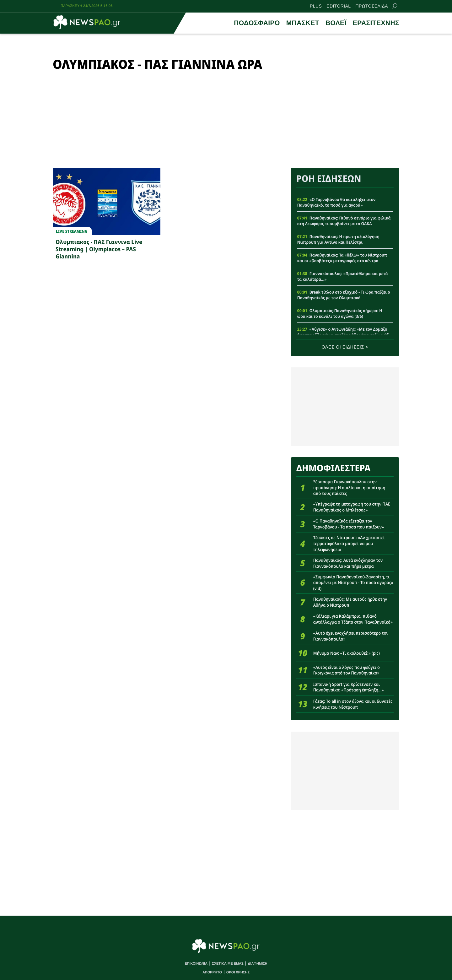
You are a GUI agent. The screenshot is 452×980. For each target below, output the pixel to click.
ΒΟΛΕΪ (336, 23)
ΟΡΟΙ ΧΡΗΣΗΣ (238, 972)
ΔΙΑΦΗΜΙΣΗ (257, 964)
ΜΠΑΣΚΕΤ (303, 23)
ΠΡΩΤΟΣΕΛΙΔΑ (372, 6)
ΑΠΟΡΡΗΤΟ (212, 972)
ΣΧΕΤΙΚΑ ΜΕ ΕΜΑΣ (228, 964)
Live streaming (72, 231)
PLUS (316, 6)
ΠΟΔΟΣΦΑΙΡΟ (257, 23)
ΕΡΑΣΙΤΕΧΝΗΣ (376, 23)
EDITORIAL (339, 6)
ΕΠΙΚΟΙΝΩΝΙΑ (196, 964)
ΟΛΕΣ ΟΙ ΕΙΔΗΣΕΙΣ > (345, 347)
